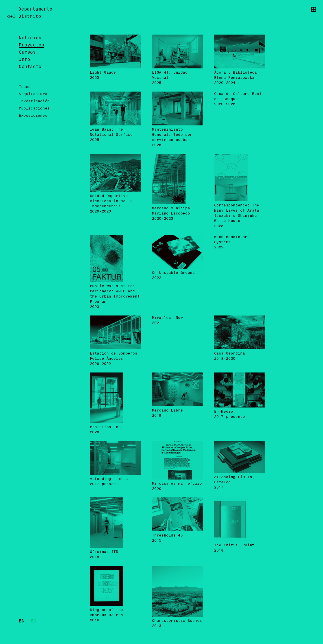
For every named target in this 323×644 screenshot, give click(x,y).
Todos (25, 87)
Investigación (34, 101)
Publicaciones (34, 109)
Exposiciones (33, 116)
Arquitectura (33, 94)
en (22, 621)
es (34, 621)
